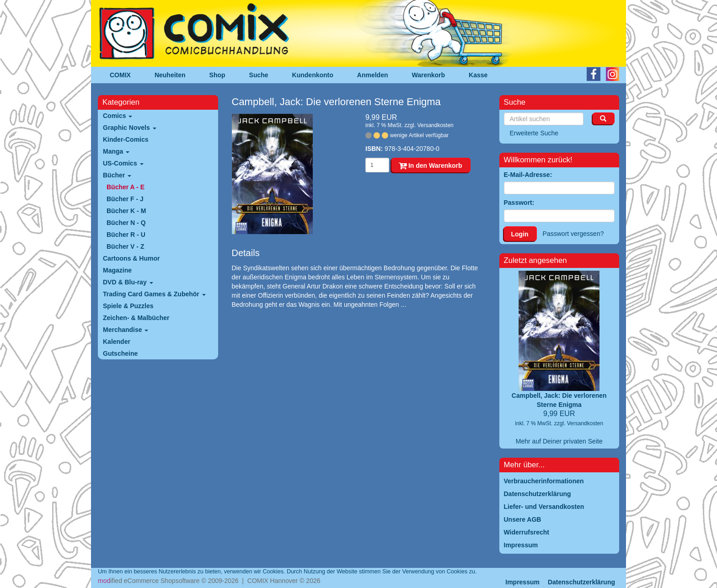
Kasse (478, 75)
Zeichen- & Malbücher (136, 318)
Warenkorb (429, 75)
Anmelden (373, 75)
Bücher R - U (126, 235)
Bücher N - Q (126, 223)
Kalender (117, 342)
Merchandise (126, 330)
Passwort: (519, 203)
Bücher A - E (126, 187)
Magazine (117, 270)
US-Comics (123, 163)
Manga (116, 151)
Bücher (117, 175)
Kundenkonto (313, 75)
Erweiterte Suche (534, 133)
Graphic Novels (130, 128)
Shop (217, 75)
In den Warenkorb (431, 166)
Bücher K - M (126, 211)
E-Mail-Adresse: (528, 175)
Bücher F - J (125, 199)
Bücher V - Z (125, 246)
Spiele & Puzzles (128, 306)
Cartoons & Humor (131, 258)
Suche (259, 75)
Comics (118, 116)
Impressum (522, 582)
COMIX (120, 75)
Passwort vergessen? (573, 234)
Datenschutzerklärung (581, 582)
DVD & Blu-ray (128, 282)
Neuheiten (170, 75)
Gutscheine (120, 353)
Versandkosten (435, 125)
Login (520, 234)
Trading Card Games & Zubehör (154, 294)
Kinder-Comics (126, 139)
